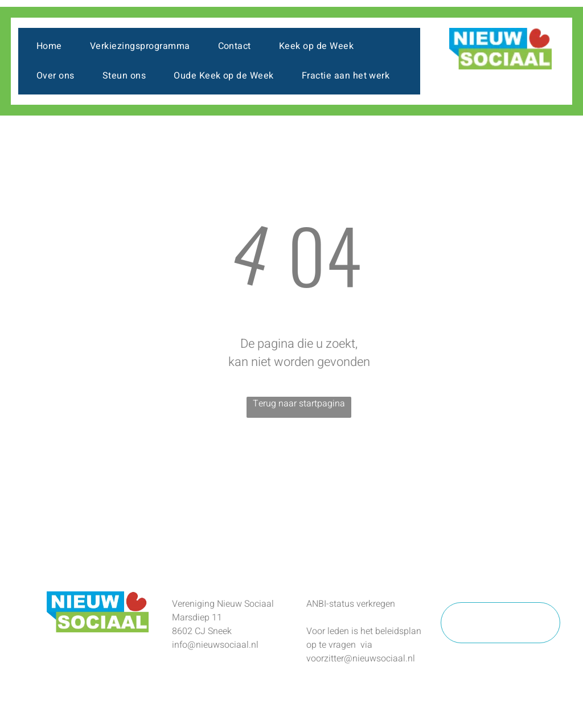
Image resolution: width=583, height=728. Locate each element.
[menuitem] (54, 46)
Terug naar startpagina (299, 404)
